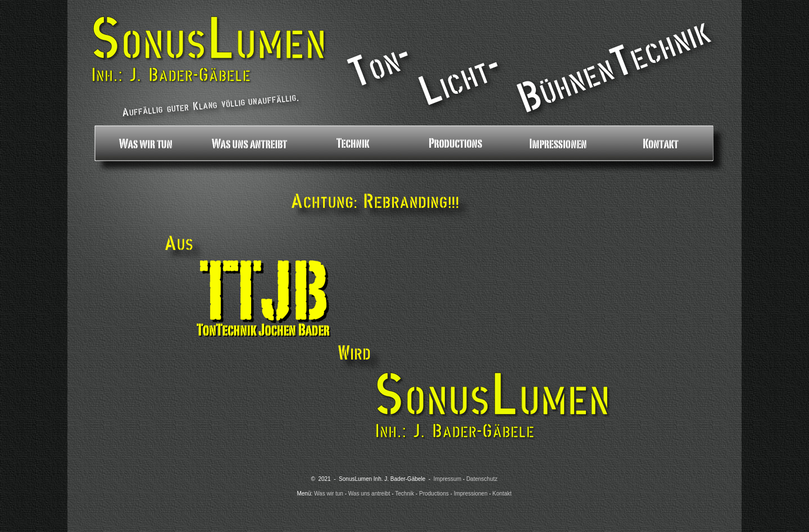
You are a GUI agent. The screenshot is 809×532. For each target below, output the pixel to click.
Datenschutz (482, 479)
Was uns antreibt (369, 494)
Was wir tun (329, 494)
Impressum (447, 479)
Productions (434, 494)
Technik (404, 494)
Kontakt (502, 494)
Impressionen (471, 494)
